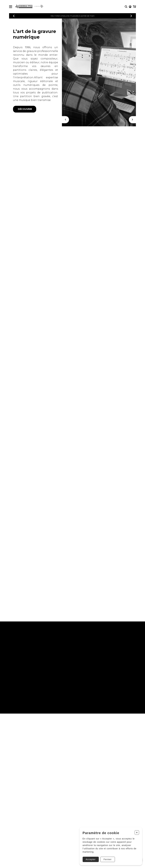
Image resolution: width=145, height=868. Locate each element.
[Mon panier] (134, 7)
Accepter (91, 859)
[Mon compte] (130, 7)
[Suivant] (132, 120)
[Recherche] (126, 7)
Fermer (108, 859)
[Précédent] (14, 16)
